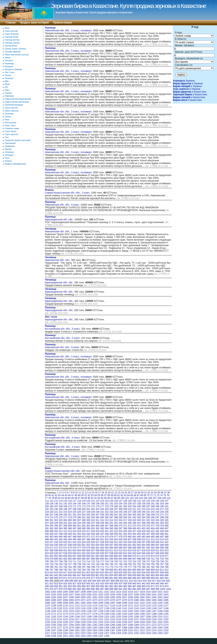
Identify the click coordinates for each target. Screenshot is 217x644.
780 (144, 567)
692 (111, 559)
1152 (65, 611)
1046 (59, 597)
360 (74, 526)
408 (47, 531)
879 (102, 578)
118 (79, 501)
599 (56, 550)
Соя (7, 137)
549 (74, 545)
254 (84, 515)
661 (93, 556)
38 (168, 493)
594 (157, 548)
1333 (142, 633)
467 (70, 537)
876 (88, 578)
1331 (130, 633)
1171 (53, 614)
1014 (119, 592)
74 (161, 495)
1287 (119, 628)
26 (129, 493)
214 (148, 509)
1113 (83, 606)
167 (56, 506)
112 (51, 501)
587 (125, 548)
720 (116, 562)
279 (74, 517)
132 (144, 501)
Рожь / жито (10, 126)
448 (107, 534)
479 (125, 537)
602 (70, 550)
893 (167, 578)
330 (61, 523)
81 (59, 498)
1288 (125, 628)
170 (70, 506)
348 (144, 523)
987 (102, 589)
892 (162, 578)
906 (103, 581)
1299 (65, 630)
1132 (71, 608)
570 (47, 548)
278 (70, 517)
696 (130, 559)
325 (162, 520)
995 (139, 589)
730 (162, 562)
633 (88, 553)
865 (162, 575)
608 (97, 550)
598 (51, 550)
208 (121, 509)
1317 (48, 633)
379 (162, 526)
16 (96, 493)
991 (121, 589)
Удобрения (10, 146)
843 (61, 575)
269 (153, 515)
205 (107, 509)
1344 (83, 636)
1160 (113, 611)
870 (61, 578)
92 (96, 498)
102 (132, 498)
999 (157, 589)
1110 (65, 606)
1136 (95, 608)
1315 (160, 630)
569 (167, 545)
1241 (95, 622)
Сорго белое (11, 131)
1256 (59, 625)
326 (167, 520)
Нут (7, 87)
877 (93, 578)
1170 (48, 614)
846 (74, 575)
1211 (166, 617)
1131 (65, 608)
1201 (107, 617)
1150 (53, 611)
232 (107, 512)
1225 (125, 619)
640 (121, 553)
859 (134, 575)
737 (70, 564)
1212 (48, 619)
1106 (166, 603)
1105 (160, 603)
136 (162, 501)
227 (84, 512)
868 (51, 578)
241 (148, 512)
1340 (59, 636)
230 (97, 512)
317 (125, 520)
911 (126, 581)
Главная (11, 23)
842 (56, 575)
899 (71, 581)
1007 (77, 592)
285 (102, 517)
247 (51, 515)
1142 (130, 608)
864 (157, 575)
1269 (136, 625)
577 (79, 548)
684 (74, 559)
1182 (119, 614)
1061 (148, 597)
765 (74, 567)
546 (61, 545)
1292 (148, 628)
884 (125, 578)
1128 (48, 608)
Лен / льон (10, 72)
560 (125, 545)
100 (122, 498)
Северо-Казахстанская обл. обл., (63, 470)
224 (70, 512)
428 (139, 531)
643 (134, 553)
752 (139, 564)
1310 (130, 630)
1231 (160, 619)
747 (116, 564)
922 (51, 584)
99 (118, 498)
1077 (119, 600)
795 (88, 570)
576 (74, 548)
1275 (48, 628)
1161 (119, 611)
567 (157, 545)
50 (82, 495)
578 (84, 548)
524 (84, 542)
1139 (113, 608)
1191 (48, 617)
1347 (101, 636)
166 (51, 506)
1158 (101, 611)
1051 (89, 597)
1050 (83, 597)
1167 (154, 611)
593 (153, 548)
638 (111, 553)
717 (102, 562)
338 (97, 523)
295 (148, 517)
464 (56, 537)
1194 (65, 617)
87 (79, 498)
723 (130, 562)
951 (61, 586)
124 (107, 501)
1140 (119, 608)
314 (111, 520)
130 (134, 501)
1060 (142, 597)
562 (134, 545)
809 (153, 570)
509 (139, 539)
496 (79, 539)
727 (148, 562)
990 (116, 589)
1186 (142, 614)
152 (111, 504)
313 (107, 520)
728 (153, 562)
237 (130, 512)
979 (65, 589)
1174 (71, 614)
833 (139, 573)
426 (130, 531)
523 (79, 542)
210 (130, 509)
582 (102, 548)
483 (144, 537)
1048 (71, 597)
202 (93, 509)
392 (97, 528)
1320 (65, 633)
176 (97, 506)
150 (102, 504)
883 (121, 578)
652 (51, 556)
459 (157, 534)
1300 (71, 630)
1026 (65, 595)
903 (90, 581)
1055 (113, 597)
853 (107, 575)
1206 (136, 617)
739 (79, 564)
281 (84, 517)
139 (51, 504)
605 (84, 550)
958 (93, 586)
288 (116, 517)
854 (111, 575)
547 (65, 545)
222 (61, 512)
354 (47, 526)
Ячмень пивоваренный (15, 164)
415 (79, 531)
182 (125, 506)
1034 (113, 595)
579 (88, 548)
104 (141, 498)
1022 (166, 592)
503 (111, 539)
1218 (83, 619)
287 (111, 517)
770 (97, 567)
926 (70, 584)
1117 (107, 606)
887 (139, 578)
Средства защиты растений (18, 140)
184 (134, 506)
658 (79, 556)
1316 (166, 630)
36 (162, 493)
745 (107, 564)
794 (84, 570)
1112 (77, 606)
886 (134, 578)
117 (74, 501)
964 (121, 586)
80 (56, 498)
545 (56, 545)
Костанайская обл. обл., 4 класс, (63, 436)
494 (70, 539)
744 (102, 564)
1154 (77, 611)
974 (167, 586)
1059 (136, 597)
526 (93, 542)
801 (116, 570)
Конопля (9, 61)
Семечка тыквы (12, 128)
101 (127, 498)
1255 (53, 625)
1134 (83, 608)
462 (47, 537)
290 (125, 517)
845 (70, 575)
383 (56, 528)
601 (65, 550)
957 (88, 586)
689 (97, 559)
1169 (166, 611)
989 (111, 589)
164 (167, 504)
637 (107, 553)
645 (144, 553)
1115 (95, 606)
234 (116, 512)
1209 (154, 617)
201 (88, 509)
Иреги (8, 58)
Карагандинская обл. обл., (60, 218)
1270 (142, 625)
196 (65, 509)
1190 (166, 614)
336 (88, 523)
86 (76, 498)
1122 (136, 606)
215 (153, 509)
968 (139, 586)
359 (70, 526)
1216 (71, 619)
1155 (83, 611)
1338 (48, 636)
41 (53, 495)
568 (162, 545)
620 (153, 550)
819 (74, 573)
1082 (148, 600)
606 (88, 550)
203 (97, 509)
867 (47, 578)
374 (139, 526)
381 (47, 528)
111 (47, 501)
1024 (53, 595)
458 (153, 534)
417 (88, 531)
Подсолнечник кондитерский (18, 99)
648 (157, 553)
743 (97, 564)
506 (125, 539)
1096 (107, 603)
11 (80, 493)
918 (159, 581)
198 (74, 509)
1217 (77, 619)
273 (47, 517)
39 (46, 495)
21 (113, 493)
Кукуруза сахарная (13, 69)
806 (139, 570)
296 (153, 517)
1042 (160, 595)
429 (144, 531)
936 (116, 584)
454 (134, 534)
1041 (154, 595)
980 (70, 589)
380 (167, 526)
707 (56, 562)
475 (107, 537)
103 (136, 498)
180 (116, 506)
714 (88, 562)
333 (74, 523)
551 (84, 545)
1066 (53, 600)
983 (84, 589)
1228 (142, 619)
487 (162, 537)
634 (93, 553)
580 (93, 548)
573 (61, 548)
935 (111, 584)
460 (162, 534)
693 (116, 559)
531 (116, 542)
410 (56, 531)
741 (88, 564)
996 (144, 589)
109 (164, 498)
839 (167, 573)
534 (130, 542)
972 (157, 586)
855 (116, 575)
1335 (154, 633)
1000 (163, 589)
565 (148, 545)
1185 (136, 614)
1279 (71, 628)
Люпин (8, 75)
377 (153, 526)
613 (121, 550)
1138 (107, 608)
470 (84, 537)
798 (102, 570)
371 (125, 526)
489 (47, 539)
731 (167, 562)
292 (134, 517)
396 (116, 528)
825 (102, 573)
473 (97, 537)
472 (93, 537)
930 (88, 584)
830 (125, 573)
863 (153, 575)
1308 (119, 630)
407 (167, 528)
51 (86, 495)
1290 (136, 628)
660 (88, 556)
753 (144, 564)
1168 (160, 611)
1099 (125, 603)
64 (128, 495)
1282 (89, 628)
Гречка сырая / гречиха (15, 49)
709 (65, 562)
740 (84, 564)
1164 (136, 611)
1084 (160, 600)
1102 (142, 603)
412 (65, 531)
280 (79, 517)
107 (155, 498)
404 (153, 528)
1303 (89, 630)
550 (79, 545)
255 (88, 515)
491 (56, 539)
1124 (148, 606)
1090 (71, 603)
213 (144, 509)
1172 (59, 614)
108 (159, 498)
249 (61, 515)
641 (125, 553)
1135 (89, 608)
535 (134, 542)
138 (47, 504)
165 (47, 506)
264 (130, 515)
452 (125, 534)
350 (153, 523)
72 (155, 495)
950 (56, 586)
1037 (130, 595)
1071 (83, 600)
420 (102, 531)
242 (153, 512)
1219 (89, 619)
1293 (154, 628)
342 (116, 523)
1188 (154, 614)
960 (102, 586)
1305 (101, 630)
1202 (113, 617)
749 (125, 564)
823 (93, 573)
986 (97, 589)
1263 (101, 625)
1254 (48, 625)
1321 (71, 633)
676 (162, 556)
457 (148, 534)
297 (157, 517)
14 (89, 493)
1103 (148, 603)
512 (153, 539)
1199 (95, 617)
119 (84, 501)
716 (97, 562)
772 (107, 567)
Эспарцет (9, 155)
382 (51, 528)
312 (102, 520)
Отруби (8, 93)
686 (84, 559)
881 (111, 578)
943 (148, 584)
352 (162, 523)
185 (139, 506)
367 (107, 526)
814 (51, 573)
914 (140, 581)
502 (107, 539)
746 (111, 564)
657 (74, 556)
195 (61, 509)
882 (116, 578)
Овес (7, 90)
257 (97, 515)
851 (97, 575)
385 (65, 528)
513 (157, 539)
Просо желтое (11, 108)
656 (70, 556)
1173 (65, 614)
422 (111, 531)
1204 (125, 617)
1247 (130, 622)
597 (47, 550)
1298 (59, 630)
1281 (83, 628)
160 (148, 504)
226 (79, 512)
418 (93, 531)
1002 (48, 592)
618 (144, 550)
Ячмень (8, 161)
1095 (101, 603)
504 (116, 539)
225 (74, 512)
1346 (95, 636)
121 (93, 501)
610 (107, 550)
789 (61, 570)
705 (47, 562)
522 (74, 542)
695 (125, 559)
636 (102, 553)
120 (88, 501)
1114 (89, 606)
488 (167, 537)
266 (139, 515)
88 (82, 498)
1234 (53, 622)
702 (157, 559)
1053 (101, 597)
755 (153, 564)
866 (167, 575)
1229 (148, 619)
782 (153, 567)
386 (70, 528)
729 (157, 562)
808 (148, 570)
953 (70, 586)
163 (162, 504)
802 (121, 570)
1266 (119, 625)
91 (92, 498)
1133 (77, 608)
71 (152, 495)
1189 (160, 614)
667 (121, 556)
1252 (160, 622)
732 (47, 564)
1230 (154, 619)
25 (126, 493)
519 (61, 542)
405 (157, 528)
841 (51, 575)
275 (56, 517)
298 (162, 517)
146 (84, 504)
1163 (130, 611)
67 (138, 495)
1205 (130, 617)
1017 (136, 592)
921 (47, 584)
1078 (125, 600)
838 (162, 573)
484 (148, 537)
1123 (142, 606)
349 (148, 523)
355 (51, 526)
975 (47, 589)
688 (93, 559)
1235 (59, 622)
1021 (160, 592)
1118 (113, 606)
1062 (154, 597)
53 (92, 495)
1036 (125, 595)
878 (97, 578)
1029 (83, 595)
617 (139, 550)
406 (162, 528)
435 (47, 534)
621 (157, 550)
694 (121, 559)
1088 (59, 603)
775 (121, 567)
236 (125, 512)
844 (65, 575)
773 (111, 567)
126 (116, 501)
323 (153, 520)
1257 (65, 625)
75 (165, 495)
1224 (119, 619)
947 (167, 584)
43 (59, 495)
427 (134, 531)
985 (93, 589)
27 (132, 493)
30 (142, 493)
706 (51, 562)
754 (148, 564)
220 (51, 512)
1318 (53, 633)
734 (56, 564)
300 (47, 520)
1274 (166, 625)
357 (61, 526)
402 (144, 528)
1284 (101, 628)
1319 (59, 633)
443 (84, 534)
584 (111, 548)
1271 (148, 625)
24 (122, 493)
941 (139, 584)
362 (84, 526)
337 (93, 523)
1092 (83, 603)
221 (56, 512)
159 (144, 504)
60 (115, 495)
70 (148, 495)
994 (134, 589)
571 (51, 548)
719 (111, 562)
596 (167, 548)
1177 (89, 614)
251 (70, 515)
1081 (142, 600)
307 (79, 520)
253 (79, 515)
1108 (53, 606)
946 (162, 584)
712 (79, 562)
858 (130, 575)
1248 (136, 622)
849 (88, 575)
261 (116, 515)
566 (153, 545)
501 (102, 539)
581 (97, 548)
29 (139, 493)
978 (61, 589)
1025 (59, 595)
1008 (83, 592)
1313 (148, 630)
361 (79, 526)
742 (93, 564)
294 (144, 517)
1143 (136, 608)
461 (167, 534)
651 (47, 556)
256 (93, 515)
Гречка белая (11, 46)
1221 (101, 619)
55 (99, 495)
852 (102, 575)
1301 (77, 630)
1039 (142, 595)
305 (70, 520)
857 (125, 575)
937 (121, 584)
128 (125, 501)
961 (107, 586)
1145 (148, 608)
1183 (125, 614)
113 (56, 501)
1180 (107, 614)
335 (84, 523)
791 (70, 570)
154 (121, 504)
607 (93, 550)
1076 (113, 600)
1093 (89, 603)
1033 (107, 595)
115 (65, 501)
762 (61, 567)
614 (125, 550)
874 (79, 578)
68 (141, 495)
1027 (71, 595)
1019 (148, 592)
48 (76, 495)
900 (76, 581)
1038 (136, 595)
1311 (136, 630)
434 (167, 531)
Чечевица (9, 152)
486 (157, 537)
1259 (77, 625)
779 (139, 567)
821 (84, 573)
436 (51, 534)
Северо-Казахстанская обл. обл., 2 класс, (68, 191)
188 (153, 506)
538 (148, 542)
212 (139, 509)
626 (56, 553)
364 (93, 526)
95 (105, 498)
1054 (107, 597)
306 (74, 520)
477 (116, 537)
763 (65, 567)
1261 (89, 625)
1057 (125, 597)
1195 (71, 617)
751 (134, 564)
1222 (107, 619)
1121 (130, 606)
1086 (48, 603)
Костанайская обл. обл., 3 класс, (63, 327)
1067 (59, 600)
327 (47, 523)
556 (107, 545)
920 (168, 581)
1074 (101, 600)
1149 (48, 611)
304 (65, 520)
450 (116, 534)
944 (153, 584)
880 (107, 578)
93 (99, 498)
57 (105, 495)
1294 (160, 628)
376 (148, 526)
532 (121, 542)
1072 (89, 600)
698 (139, 559)
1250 (148, 622)
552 (88, 545)
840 (47, 575)
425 (125, 531)
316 (121, 520)
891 (157, 578)
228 (88, 512)
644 (139, 553)
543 (47, 545)
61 (118, 495)
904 (94, 581)
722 (125, 562)
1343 (77, 636)
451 (121, 534)
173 (84, 506)
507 (130, 539)
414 (74, 531)
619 (148, 550)
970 (148, 586)
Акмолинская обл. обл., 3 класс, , (69, 29)
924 (61, 584)
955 (79, 586)
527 (97, 542)
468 (74, 537)
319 (134, 520)
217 (162, 509)
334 (79, 523)
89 (86, 498)
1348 (107, 636)
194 (56, 509)
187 (148, 506)
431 (153, 531)
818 (70, 573)
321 (144, 520)
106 (150, 498)
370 (121, 526)
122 (97, 501)
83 (66, 498)
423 (116, 531)
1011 (101, 592)
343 (121, 523)
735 (61, 564)
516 (47, 542)
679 (51, 559)
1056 (119, 597)
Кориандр (9, 63)
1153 (71, 611)
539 (153, 542)
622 (162, 550)
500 (97, 539)
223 (65, 512)
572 (56, 548)
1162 (125, 611)
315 (116, 520)
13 (86, 493)
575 (70, 548)
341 (111, 523)
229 (93, 512)
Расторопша (11, 123)
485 (153, 537)
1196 (77, 617)
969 (144, 586)
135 (157, 501)
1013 (113, 592)
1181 (113, 614)
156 (130, 504)
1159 (107, 611)
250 (65, 515)
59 (112, 495)
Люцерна (9, 78)
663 (102, 556)
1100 (130, 603)
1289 (130, 628)
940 (134, 584)
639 (116, 553)
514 (162, 539)
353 (167, 523)
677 (167, 556)
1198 (89, 617)
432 (157, 531)
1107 (48, 606)
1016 (130, 592)
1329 (119, 633)
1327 (107, 633)
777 (130, 567)
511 (148, 539)
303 (61, 520)
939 (130, 584)
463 (51, 537)
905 (99, 581)
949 (51, 586)
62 (122, 495)
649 (162, 553)
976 (51, 589)
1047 (65, 597)
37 (165, 493)
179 (111, 506)
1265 (113, 625)
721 (121, 562)
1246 (125, 622)
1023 (48, 595)
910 (122, 581)
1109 (59, 606)
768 (88, 567)
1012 (107, 592)
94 (102, 498)
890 (153, 578)
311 (97, 520)
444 (88, 534)
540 (157, 542)
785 (167, 567)
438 (61, 534)
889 (148, 578)
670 (134, 556)
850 (93, 575)
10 (76, 493)
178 (107, 506)
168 (61, 506)
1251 (154, 622)
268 (148, 515)
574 (65, 548)
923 (56, 584)
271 (162, 515)
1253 (166, 622)
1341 (65, 636)
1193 (59, 617)
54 (96, 495)
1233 (48, 622)
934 (107, 584)
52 (89, 495)
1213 (53, 619)
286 (107, 517)
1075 (107, 600)
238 (134, 512)
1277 (59, 628)
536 (139, 542)
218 (167, 509)
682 (65, 559)
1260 (83, 625)
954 (74, 586)
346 (134, 523)
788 (56, 570)
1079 (130, 600)
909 (117, 581)
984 (88, 589)
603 (74, 550)
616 (134, 550)
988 (107, 589)
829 (121, 573)
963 (116, 586)
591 (144, 548)
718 (107, 562)
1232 (166, 619)
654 (61, 556)
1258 (71, 625)
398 (125, 528)
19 (106, 493)
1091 (77, 603)
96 (109, 498)
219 (47, 512)
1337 (166, 633)
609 (102, 550)
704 (167, 559)
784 (162, 567)
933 (102, 584)
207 (116, 509)
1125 (154, 606)
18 (103, 493)
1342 (71, 636)
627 (61, 553)
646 (148, 553)
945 (157, 584)
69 (145, 495)
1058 (130, 597)
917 (154, 581)
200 (84, 509)
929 (84, 584)
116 (70, 501)
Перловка (9, 96)
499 (93, 539)
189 (157, 506)
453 (130, 534)
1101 (136, 603)
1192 (53, 617)
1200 (101, 617)
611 (111, 550)
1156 (89, 611)
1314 (154, 630)
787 (51, 570)
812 (167, 570)
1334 (148, 633)
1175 (77, 614)
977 (56, 589)
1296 (48, 630)
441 (74, 534)
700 (148, 559)
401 (139, 528)
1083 (154, 600)
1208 (148, 617)
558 (116, 545)
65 (132, 495)
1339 (53, 636)
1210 (160, 617)
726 (144, 562)
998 (153, 589)
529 (107, 542)
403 (148, 528)
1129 (53, 608)
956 (84, 586)
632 (84, 553)
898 (67, 581)
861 (144, 575)
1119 (119, 606)
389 (84, 528)
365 (97, 526)
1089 (65, 603)
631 (79, 553)
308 (84, 520)
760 (51, 567)
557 (111, 545)
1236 (65, 622)
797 (97, 570)
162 (157, 504)
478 (121, 537)
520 (65, 542)
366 (102, 526)
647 (153, 553)
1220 (95, 619)
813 (47, 573)
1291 (142, 628)
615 (130, 550)
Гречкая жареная (13, 52)
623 (167, 550)
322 (148, 520)
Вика (7, 28)
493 (65, 539)
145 (79, 504)
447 (102, 534)
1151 (59, 611)
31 (145, 493)
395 (111, 528)
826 (107, 573)
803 (125, 570)
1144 (142, 608)
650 (167, 553)
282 (88, 517)
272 (167, 515)
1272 (154, 625)
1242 (101, 622)
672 (144, 556)
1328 (113, 633)
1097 (113, 603)
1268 (130, 625)
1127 (166, 606)
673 (148, 556)
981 (74, 589)
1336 (160, 633)
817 (65, 573)
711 (74, 562)
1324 (89, 633)
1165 (142, 611)
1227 (136, 619)
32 (149, 493)
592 (148, 548)
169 (65, 506)
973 (162, 586)
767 (84, 567)
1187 (148, 614)
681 (61, 559)
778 (134, 567)
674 (153, 556)
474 (102, 537)
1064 (166, 597)
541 (162, 542)
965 (125, 586)
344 (125, 523)
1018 (142, 592)
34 (155, 493)
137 (167, 501)
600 (61, 550)
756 (157, 564)
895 (51, 581)
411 (61, 531)
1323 (83, 633)
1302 (83, 630)
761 (56, 567)
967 (134, 586)
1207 (142, 617)
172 (79, 506)
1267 (125, 625)
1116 (101, 606)
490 (51, 539)
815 (56, 573)
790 (65, 570)
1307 (113, 630)
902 (85, 581)
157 (134, 504)
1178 (95, 614)
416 (84, 531)
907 (108, 581)
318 (130, 520)
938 (125, 584)
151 (107, 504)
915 (145, 581)
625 (51, 553)
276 (61, 517)
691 (107, 559)
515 (167, 539)
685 (79, 559)
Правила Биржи (63, 23)
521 (70, 542)
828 (116, 573)
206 (111, 509)
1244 (113, 622)
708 (61, 562)
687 (88, 559)
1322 (77, 633)
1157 (95, 611)
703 (162, 559)
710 (70, 562)
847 (79, 575)
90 (89, 498)
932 (97, 584)
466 (65, 537)
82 (63, 498)
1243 (107, 622)
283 (93, 517)
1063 (160, 597)
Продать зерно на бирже (34, 23)
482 (139, 537)
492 (61, 539)
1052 (95, 597)
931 (93, 584)
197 (70, 509)
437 (56, 534)
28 (136, 493)
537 (144, 542)
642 (130, 553)
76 (168, 495)
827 (111, 573)
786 (47, 570)
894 (47, 581)
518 (56, 542)
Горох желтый (11, 31)
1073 (95, 600)
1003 (53, 592)
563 (139, 545)
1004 (59, 592)
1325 (95, 633)
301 (51, 520)
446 (97, 534)
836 (153, 573)
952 (65, 586)
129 (130, 501)
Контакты (87, 641)
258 (102, 515)
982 (79, 589)
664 (107, 556)
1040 (148, 595)
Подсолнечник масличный (17, 102)
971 (153, 586)
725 (139, 562)
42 (56, 495)
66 (135, 495)
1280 (77, 628)
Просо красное (12, 111)
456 (144, 534)
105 (146, 498)
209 (125, 509)
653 (56, 556)
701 (153, 559)
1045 (53, 597)
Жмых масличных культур (17, 55)
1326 (101, 633)
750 (130, 564)
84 (69, 498)
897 (62, 581)
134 (153, 501)
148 (93, 504)
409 (51, 531)
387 (74, 528)
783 (157, 567)
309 (88, 520)
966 (130, 586)
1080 (136, 600)
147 (88, 504)
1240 (89, 622)
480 (130, 537)
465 (61, 537)
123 (102, 501)
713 (84, 562)
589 (134, 548)
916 (149, 581)
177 (102, 506)
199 (79, 509)
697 (134, 559)
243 (157, 512)
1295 (166, 628)
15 (93, 493)
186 (144, 506)
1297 (53, 630)
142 (65, 504)
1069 (71, 600)
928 (79, 584)
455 (139, 534)
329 (56, 523)
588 (130, 548)
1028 (77, 595)
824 (97, 573)
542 (167, 542)
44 (63, 495)
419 (97, 531)
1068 (65, 600)
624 (47, 553)
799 (107, 570)
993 (130, 589)
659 (84, 556)
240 (144, 512)
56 (102, 495)
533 (125, 542)
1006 (71, 592)
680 (56, 559)
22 (116, 493)
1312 (142, 630)
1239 (83, 622)
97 (112, 498)
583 (107, 548)
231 (102, 512)
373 (134, 526)
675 (157, 556)
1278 (65, 628)
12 (83, 493)
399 (130, 528)
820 (79, 573)
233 (111, 512)
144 (74, 504)
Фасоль (8, 149)
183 (130, 506)
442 (79, 534)
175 (93, 506)
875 (84, 578)
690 (102, 559)
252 (74, 515)
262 (121, 515)
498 (88, 539)
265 (134, 515)
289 (121, 517)
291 (130, 517)
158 (139, 504)
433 (162, 531)
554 (97, 545)
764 (70, 567)
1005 (65, 592)
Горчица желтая (12, 40)
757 (162, 564)
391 (93, 528)
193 (51, 509)
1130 (59, 608)
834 (144, 573)
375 (144, 526)
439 (65, 534)
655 (65, 556)
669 (130, 556)
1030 (89, 595)
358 (65, 526)
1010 (95, 592)
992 (125, 589)
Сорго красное (12, 134)
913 (136, 581)
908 (113, 581)
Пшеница (9, 114)
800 (111, 570)
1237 (71, 622)
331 (65, 523)
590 (139, 548)
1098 (119, 603)
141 (61, 504)
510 (144, 539)
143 (70, 504)
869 (56, 578)
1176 (83, 614)
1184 (130, 614)
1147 (160, 608)
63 (125, 495)
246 (47, 515)
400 (134, 528)
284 (97, 517)
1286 (113, 628)
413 (70, 531)
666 (116, 556)
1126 (160, 606)
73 (158, 495)
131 (139, 501)
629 (70, 553)
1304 (95, 630)
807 (144, 570)
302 (56, 520)
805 (134, 570)
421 (107, 531)
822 (88, 573)
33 (152, 493)
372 (130, 526)
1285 (107, 628)
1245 (119, 622)
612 (116, 550)
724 (134, 562)
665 (111, 556)
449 (111, 534)
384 (61, 528)
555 (102, 545)
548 (70, 545)
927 (74, 584)
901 (80, 581)
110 (169, 498)
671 (139, 556)
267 (144, 515)
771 (102, 567)
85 (73, 498)
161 (153, 504)
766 (79, 567)
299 (167, 517)
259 (107, 515)
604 (79, 550)
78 (50, 498)
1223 (113, 619)
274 (51, 517)
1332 (136, 633)
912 (131, 581)
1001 (168, 589)
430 (148, 531)
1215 (65, 619)
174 (88, 506)
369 (116, 526)
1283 (95, 628)
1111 (71, 606)
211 (134, 509)
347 (139, 523)
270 (157, 515)
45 (66, 495)
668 (125, 556)
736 (65, 564)
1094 (95, 603)
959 (97, 586)
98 (115, 498)
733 (51, 564)
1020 (154, 592)
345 (130, 523)
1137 (101, 608)
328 (51, 523)
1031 (95, 595)
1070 (77, 600)
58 (109, 495)
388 (79, 528)
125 (111, 501)
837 (157, 573)
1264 (107, 625)
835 (148, 573)
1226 (130, 619)
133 (148, 501)
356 (56, 526)
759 (47, 567)
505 (121, 539)
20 (109, 493)
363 (88, 526)
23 (119, 493)
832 (134, 573)
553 (93, 545)
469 (79, 537)
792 (74, 570)
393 (102, 528)
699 (144, 559)
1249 (142, 622)
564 (144, 545)
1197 (83, 617)
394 (107, 528)
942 (144, 584)
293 (139, 517)
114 (61, 501)
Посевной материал (14, 105)
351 (157, 523)
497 (84, 539)
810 (157, 570)
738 (74, 564)
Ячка (7, 158)
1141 (125, 608)
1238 (77, 622)
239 (139, 512)
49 (79, 495)
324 (157, 520)
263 (125, 515)
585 (116, 548)
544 (51, 545)
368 (111, 526)
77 (46, 498)
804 (130, 570)
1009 (89, 592)
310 (93, 520)
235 (121, 512)
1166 (148, 611)
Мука (7, 84)
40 (50, 495)
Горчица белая (12, 37)
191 (167, 506)
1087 (53, 603)
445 (93, 534)
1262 (95, 625)
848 (84, 575)
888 (144, 578)
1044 (48, 597)
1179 (101, 614)
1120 (125, 606)
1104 (154, 603)
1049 (77, 597)
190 (162, 506)
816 (61, 573)
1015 (125, 592)
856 (121, 575)
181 (121, 506)
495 (74, 539)
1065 (48, 600)
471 (88, 537)
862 (148, 575)
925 (65, 584)
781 (148, 567)
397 (121, 528)
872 (70, 578)
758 (167, 564)
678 (47, 559)
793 (79, 570)
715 (93, 562)
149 (97, 504)
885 (130, 578)
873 (74, 578)
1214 (59, 619)
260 (111, 515)
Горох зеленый (12, 34)
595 (162, 548)
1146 (154, 608)
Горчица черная (12, 43)
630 (74, 553)
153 (116, 504)
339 (102, 523)
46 (69, 495)
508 (134, 539)
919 (163, 581)
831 (130, 573)
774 (116, 567)
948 (47, 586)
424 (121, 531)
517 (51, 542)
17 (99, 493)
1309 (125, 630)
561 (130, 545)
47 (73, 495)
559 (121, 545)
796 (93, 570)
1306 (107, 630)
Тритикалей (10, 143)
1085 (166, 600)
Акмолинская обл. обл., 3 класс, (63, 203)
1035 (119, 595)
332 (70, 523)
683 (70, 559)
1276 (53, 628)
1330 (125, 633)
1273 (160, 625)
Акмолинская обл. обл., (58, 230)
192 (47, 509)
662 (97, 556)
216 (157, 509)
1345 (89, 636)
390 (88, 528)
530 (111, 542)
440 (70, 534)
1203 (119, 617)
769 (93, 567)
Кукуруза (9, 66)
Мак (7, 81)
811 (162, 570)
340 (107, 523)
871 (65, 578)
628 (65, 553)
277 (65, 517)
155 (125, 504)
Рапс (7, 120)
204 (102, 509)
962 (111, 586)
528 (102, 542)
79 (53, 498)
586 (121, 548)
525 (88, 542)
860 (139, 575)
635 (97, 553)
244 (162, 512)
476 (111, 537)
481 (134, 537)
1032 (101, 595)
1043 (166, 595)
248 (56, 515)
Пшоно (8, 117)
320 (139, 520)
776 (125, 567)
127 (121, 501)
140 (56, 504)
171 (74, 506)
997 (148, 589)
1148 (166, 608)
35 (159, 493)
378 (157, 526)
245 (167, 512)
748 (121, 564)
